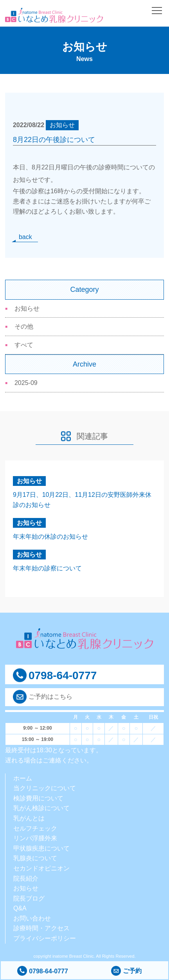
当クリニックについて (45, 788)
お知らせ (27, 308)
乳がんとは (29, 818)
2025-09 (26, 383)
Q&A (20, 908)
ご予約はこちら (50, 697)
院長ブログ (29, 898)
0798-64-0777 (43, 971)
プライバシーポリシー (45, 938)
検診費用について (38, 798)
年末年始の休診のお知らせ (50, 537)
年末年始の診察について (47, 568)
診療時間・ (29, 928)
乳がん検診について (41, 808)
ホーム (23, 778)
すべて (24, 345)
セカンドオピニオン (41, 868)
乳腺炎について (35, 858)
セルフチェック (35, 828)
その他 (24, 326)
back (25, 237)
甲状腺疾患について (41, 848)
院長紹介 (26, 878)
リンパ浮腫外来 (35, 838)
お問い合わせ (32, 918)
